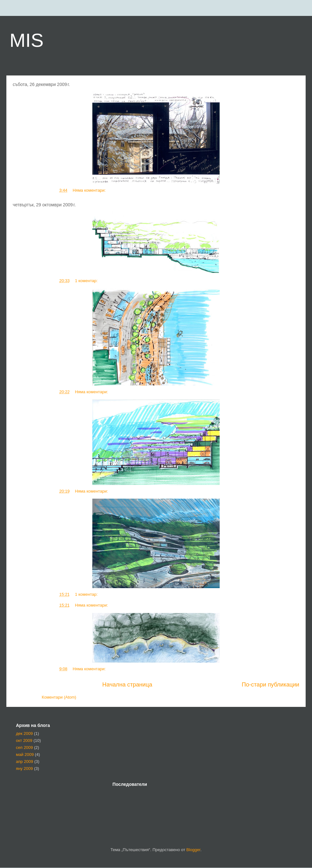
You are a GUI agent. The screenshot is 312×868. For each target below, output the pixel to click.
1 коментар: (87, 281)
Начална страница (127, 685)
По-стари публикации (270, 685)
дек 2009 (24, 733)
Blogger (193, 850)
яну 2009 (24, 768)
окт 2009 (24, 740)
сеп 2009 (24, 747)
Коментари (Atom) (59, 697)
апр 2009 (25, 761)
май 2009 (25, 754)
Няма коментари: (90, 190)
